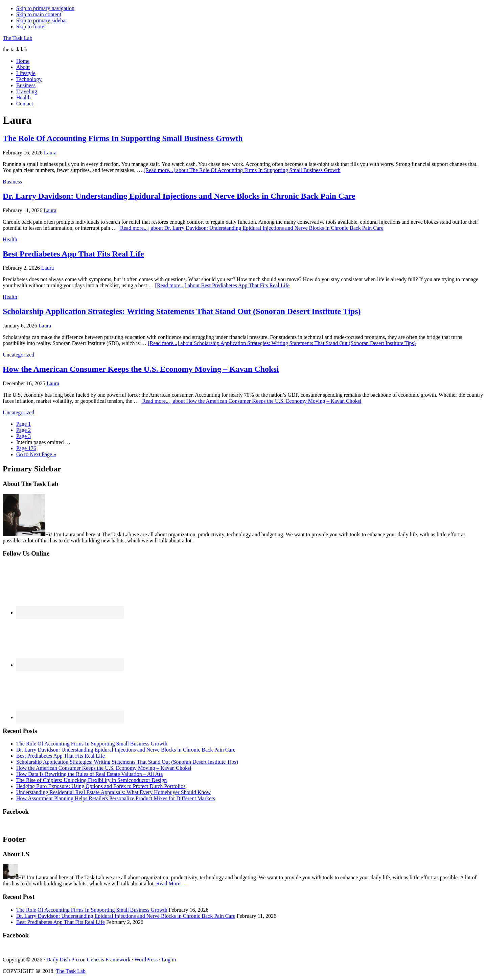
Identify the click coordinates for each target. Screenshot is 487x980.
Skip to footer (31, 27)
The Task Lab (17, 38)
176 (26, 448)
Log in (169, 960)
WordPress (146, 960)
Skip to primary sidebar (42, 20)
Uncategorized (18, 355)
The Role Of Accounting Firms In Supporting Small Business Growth (123, 138)
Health (10, 239)
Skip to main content (39, 14)
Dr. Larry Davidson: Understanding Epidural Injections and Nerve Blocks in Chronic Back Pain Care (179, 196)
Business (12, 182)
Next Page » (36, 454)
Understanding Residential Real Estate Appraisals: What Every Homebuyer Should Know (113, 792)
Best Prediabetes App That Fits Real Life (73, 254)
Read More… (171, 884)
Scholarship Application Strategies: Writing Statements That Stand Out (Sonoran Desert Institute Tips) (182, 311)
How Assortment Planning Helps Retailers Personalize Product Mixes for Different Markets (116, 798)
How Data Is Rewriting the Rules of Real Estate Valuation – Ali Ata (89, 774)
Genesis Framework (109, 960)
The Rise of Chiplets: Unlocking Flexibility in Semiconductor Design (91, 780)
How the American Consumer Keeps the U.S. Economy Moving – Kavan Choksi (141, 369)
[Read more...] (242, 170)
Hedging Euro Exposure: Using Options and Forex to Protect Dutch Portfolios (101, 786)
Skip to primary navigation (45, 8)
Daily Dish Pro (63, 960)
